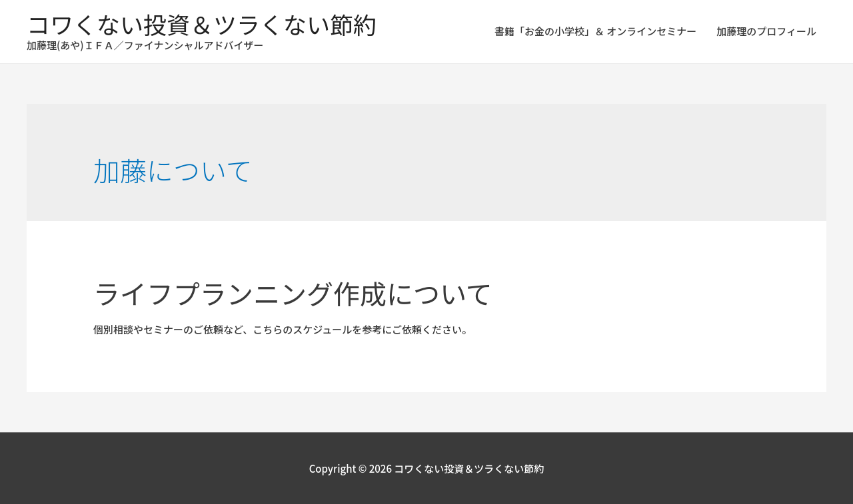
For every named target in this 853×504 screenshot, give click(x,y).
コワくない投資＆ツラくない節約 (202, 24)
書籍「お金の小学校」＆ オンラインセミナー (595, 31)
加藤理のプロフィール (766, 31)
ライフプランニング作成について (293, 293)
